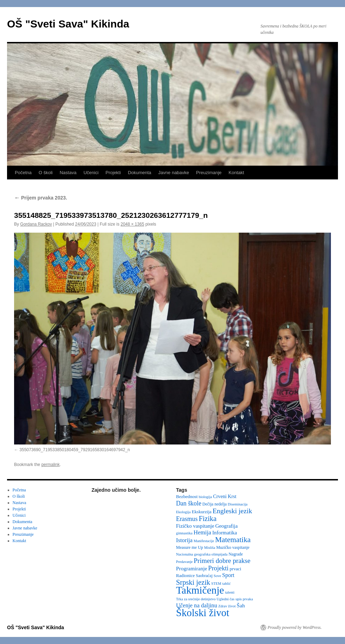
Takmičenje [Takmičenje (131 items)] (200, 590)
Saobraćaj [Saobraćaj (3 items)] (204, 576)
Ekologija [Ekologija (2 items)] (183, 512)
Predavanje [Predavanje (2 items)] (184, 562)
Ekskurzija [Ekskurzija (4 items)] (201, 512)
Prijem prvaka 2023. (41, 198)
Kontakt (236, 173)
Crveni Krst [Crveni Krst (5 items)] (225, 496)
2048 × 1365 (133, 224)
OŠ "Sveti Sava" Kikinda (68, 24)
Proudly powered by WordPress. (295, 627)
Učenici (91, 173)
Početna (23, 173)
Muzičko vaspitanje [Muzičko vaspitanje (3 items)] (233, 547)
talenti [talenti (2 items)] (230, 592)
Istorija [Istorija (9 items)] (184, 540)
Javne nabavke (174, 173)
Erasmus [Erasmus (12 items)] (187, 519)
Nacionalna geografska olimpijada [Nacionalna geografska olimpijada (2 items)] (202, 554)
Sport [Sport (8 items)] (228, 575)
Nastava (68, 173)
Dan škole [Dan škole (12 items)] (189, 503)
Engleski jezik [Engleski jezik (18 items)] (233, 511)
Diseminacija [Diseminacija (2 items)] (238, 504)
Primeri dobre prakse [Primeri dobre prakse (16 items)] (222, 561)
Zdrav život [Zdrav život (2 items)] (227, 606)
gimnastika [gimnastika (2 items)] (184, 533)
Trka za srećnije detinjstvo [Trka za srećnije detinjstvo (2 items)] (196, 599)
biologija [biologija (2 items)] (205, 497)
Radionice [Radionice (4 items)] (185, 575)
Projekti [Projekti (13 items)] (218, 568)
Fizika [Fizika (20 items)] (208, 519)
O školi (46, 173)
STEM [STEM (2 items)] (216, 584)
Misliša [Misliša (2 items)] (210, 548)
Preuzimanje (209, 173)
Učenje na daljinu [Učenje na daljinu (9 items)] (197, 605)
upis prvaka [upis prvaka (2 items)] (244, 599)
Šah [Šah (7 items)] (241, 605)
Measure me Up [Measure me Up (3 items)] (190, 547)
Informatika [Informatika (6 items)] (225, 533)
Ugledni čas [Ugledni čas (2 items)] (225, 599)
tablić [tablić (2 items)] (227, 584)
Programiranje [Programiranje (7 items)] (192, 568)
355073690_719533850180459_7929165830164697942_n (75, 450)
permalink (50, 465)
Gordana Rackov (36, 224)
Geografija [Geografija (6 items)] (227, 526)
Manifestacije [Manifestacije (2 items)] (204, 541)
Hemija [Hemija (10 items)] (202, 532)
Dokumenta (139, 173)
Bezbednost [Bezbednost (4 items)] (187, 496)
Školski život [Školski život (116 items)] (203, 613)
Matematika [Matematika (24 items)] (233, 540)
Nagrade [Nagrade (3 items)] (236, 554)
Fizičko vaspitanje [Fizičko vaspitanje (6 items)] (195, 526)
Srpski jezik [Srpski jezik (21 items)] (193, 582)
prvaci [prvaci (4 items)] (235, 569)
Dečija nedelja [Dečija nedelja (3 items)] (215, 504)
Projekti (113, 173)
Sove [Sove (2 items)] (217, 576)
